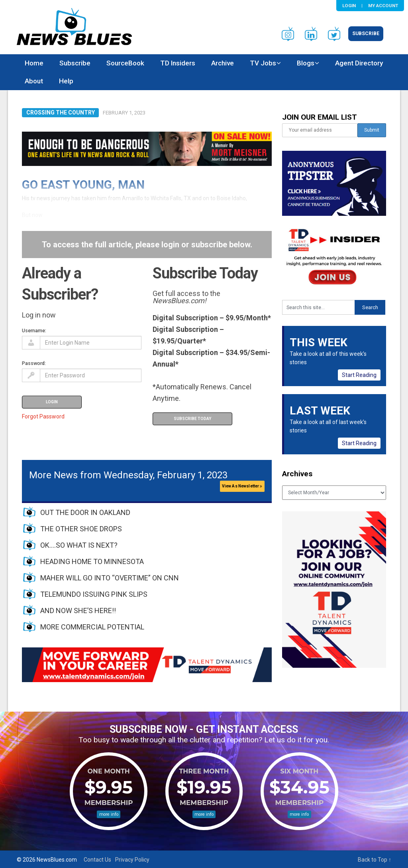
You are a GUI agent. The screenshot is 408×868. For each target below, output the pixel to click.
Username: (34, 330)
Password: (34, 363)
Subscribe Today (192, 419)
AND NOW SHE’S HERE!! (78, 611)
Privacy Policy (132, 860)
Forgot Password (43, 416)
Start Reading (359, 375)
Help (66, 81)
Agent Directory (359, 63)
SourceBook (125, 63)
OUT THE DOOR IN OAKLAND (85, 512)
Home (34, 63)
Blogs (306, 63)
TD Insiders (178, 63)
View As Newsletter (242, 486)
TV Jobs (263, 63)
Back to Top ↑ (375, 860)
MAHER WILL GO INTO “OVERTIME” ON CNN (110, 578)
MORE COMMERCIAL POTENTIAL (92, 627)
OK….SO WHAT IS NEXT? (79, 545)
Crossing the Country (61, 112)
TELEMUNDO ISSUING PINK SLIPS (94, 594)
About (34, 81)
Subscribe (366, 34)
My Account (383, 6)
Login (349, 6)
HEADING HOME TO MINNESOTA (92, 561)
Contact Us (97, 860)
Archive (223, 63)
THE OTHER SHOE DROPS (81, 529)
